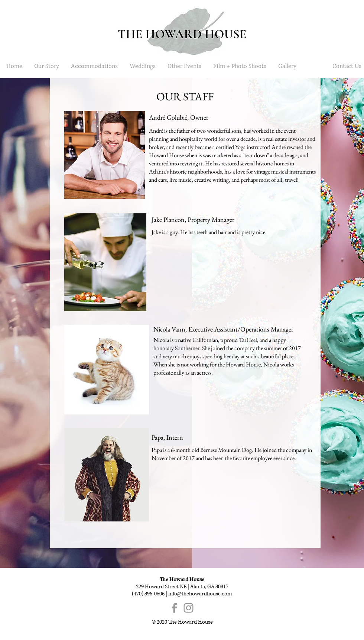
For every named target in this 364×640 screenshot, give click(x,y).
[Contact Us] (347, 66)
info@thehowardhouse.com (200, 594)
